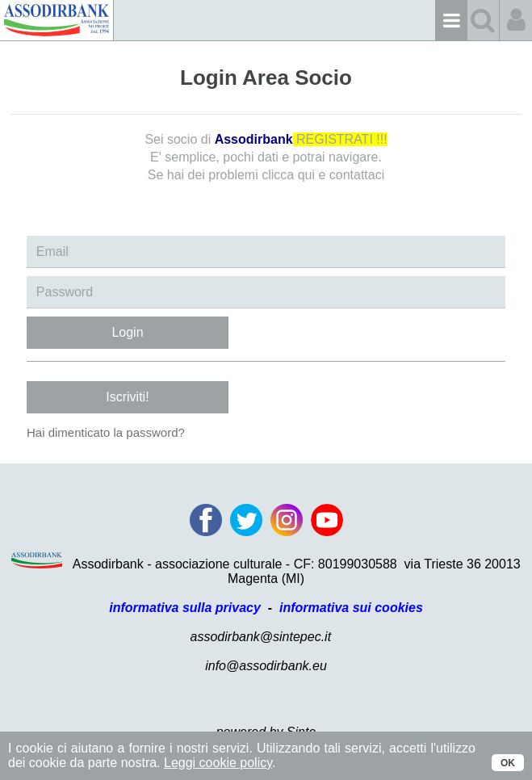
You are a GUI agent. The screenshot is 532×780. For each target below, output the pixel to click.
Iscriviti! (127, 397)
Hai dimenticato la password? (106, 432)
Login (127, 332)
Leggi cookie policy (218, 763)
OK (508, 763)
